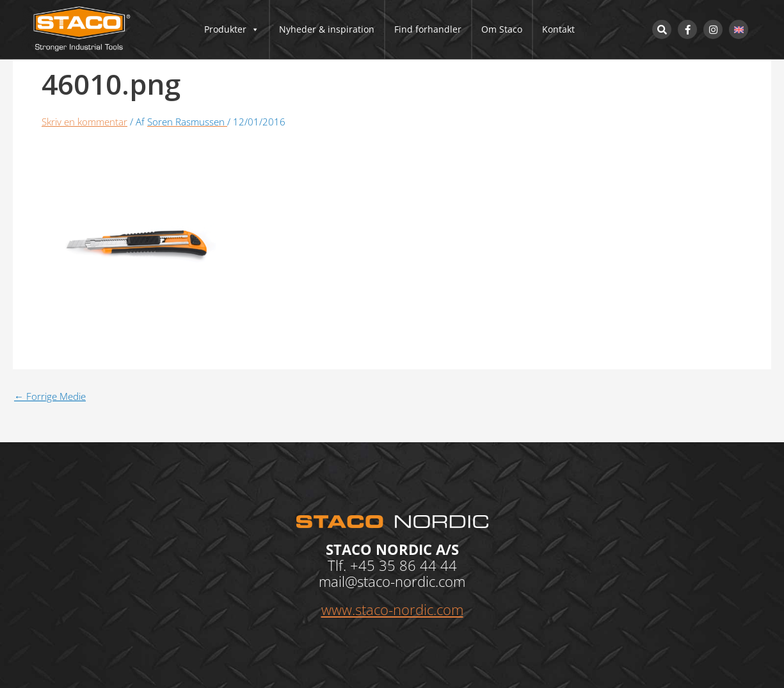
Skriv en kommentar (84, 122)
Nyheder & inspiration (327, 29)
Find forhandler (428, 29)
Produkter (232, 29)
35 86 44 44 (418, 565)
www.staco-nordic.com (392, 609)
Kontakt (558, 29)
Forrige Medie (50, 396)
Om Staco (502, 29)
